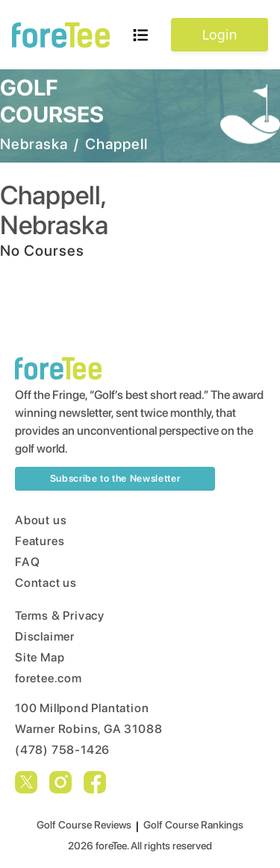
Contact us (46, 583)
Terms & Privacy (60, 616)
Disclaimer (45, 636)
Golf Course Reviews (84, 825)
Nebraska (34, 144)
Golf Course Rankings (193, 825)
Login (219, 34)
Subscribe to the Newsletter (115, 478)
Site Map (40, 657)
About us (41, 520)
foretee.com (49, 678)
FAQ (27, 562)
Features (40, 541)
